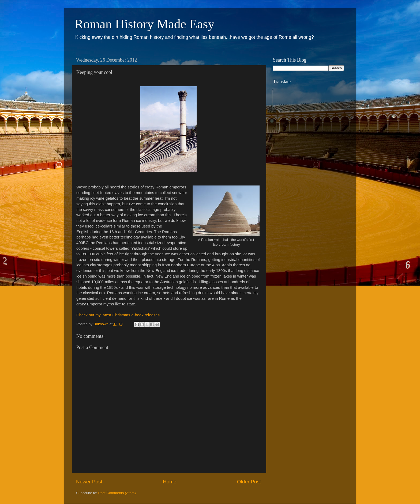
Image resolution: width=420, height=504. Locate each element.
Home (170, 482)
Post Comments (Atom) (117, 493)
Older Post (249, 482)
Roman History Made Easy (145, 24)
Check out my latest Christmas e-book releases (118, 315)
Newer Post (89, 482)
